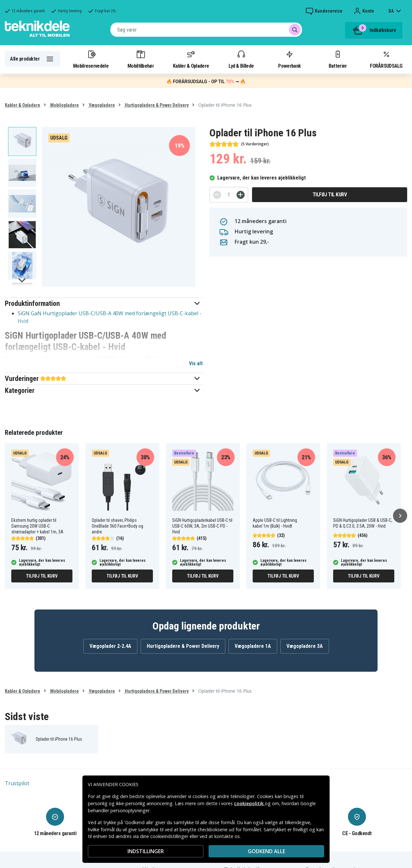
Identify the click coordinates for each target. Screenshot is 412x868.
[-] (217, 195)
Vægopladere (101, 105)
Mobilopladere (64, 105)
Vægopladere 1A (253, 646)
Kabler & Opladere (191, 59)
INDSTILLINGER (146, 851)
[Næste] (400, 516)
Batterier (338, 59)
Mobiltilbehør (141, 59)
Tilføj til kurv (330, 195)
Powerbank (289, 59)
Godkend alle (267, 851)
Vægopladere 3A (305, 646)
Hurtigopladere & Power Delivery (156, 105)
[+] (241, 195)
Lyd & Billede (241, 59)
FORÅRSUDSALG (386, 59)
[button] (104, 303)
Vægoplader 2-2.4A (110, 646)
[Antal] (229, 195)
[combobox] (206, 30)
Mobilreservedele (91, 59)
